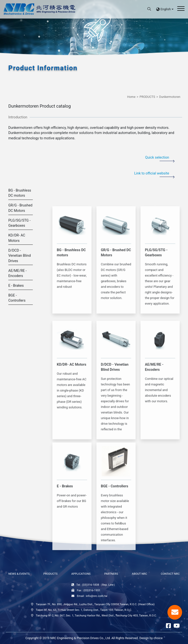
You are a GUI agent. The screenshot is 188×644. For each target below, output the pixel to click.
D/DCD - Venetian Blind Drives (20, 256)
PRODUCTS (147, 97)
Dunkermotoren (170, 97)
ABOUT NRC (139, 574)
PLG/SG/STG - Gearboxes (19, 223)
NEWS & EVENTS (19, 574)
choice (158, 638)
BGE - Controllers (17, 298)
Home (131, 97)
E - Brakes (16, 286)
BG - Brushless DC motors (20, 193)
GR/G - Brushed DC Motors (20, 208)
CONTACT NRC (170, 574)
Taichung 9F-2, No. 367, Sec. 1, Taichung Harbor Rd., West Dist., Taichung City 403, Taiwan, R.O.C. (96, 615)
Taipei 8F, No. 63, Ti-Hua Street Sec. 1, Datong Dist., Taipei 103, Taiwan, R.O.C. (84, 610)
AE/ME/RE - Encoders (18, 273)
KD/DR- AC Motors (17, 238)
